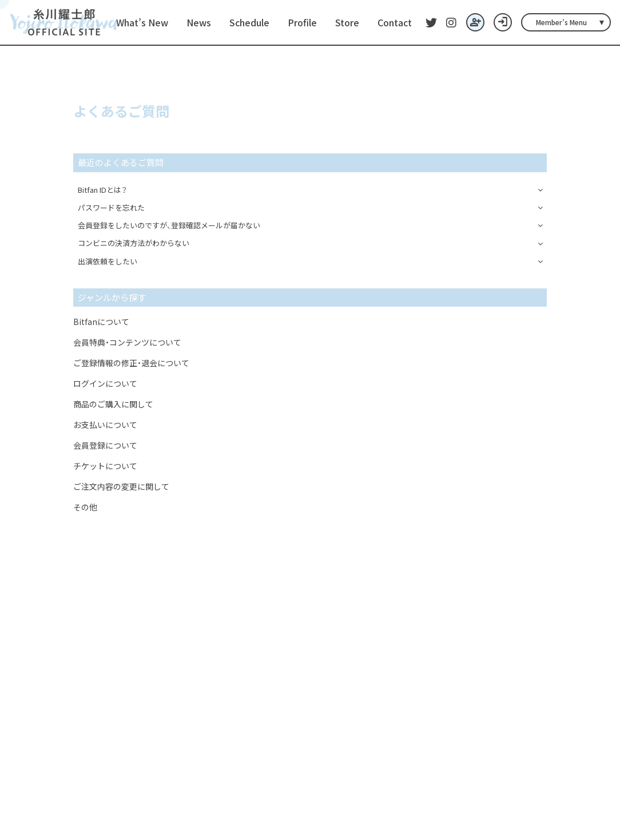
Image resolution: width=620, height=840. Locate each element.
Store (347, 22)
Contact (395, 22)
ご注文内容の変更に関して (121, 486)
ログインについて (105, 383)
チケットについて (105, 466)
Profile (302, 22)
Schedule (249, 22)
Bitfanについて (101, 322)
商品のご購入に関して (113, 404)
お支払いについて (105, 425)
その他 (85, 507)
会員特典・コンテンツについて (127, 342)
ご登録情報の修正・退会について (131, 363)
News (199, 22)
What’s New (142, 22)
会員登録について (105, 445)
